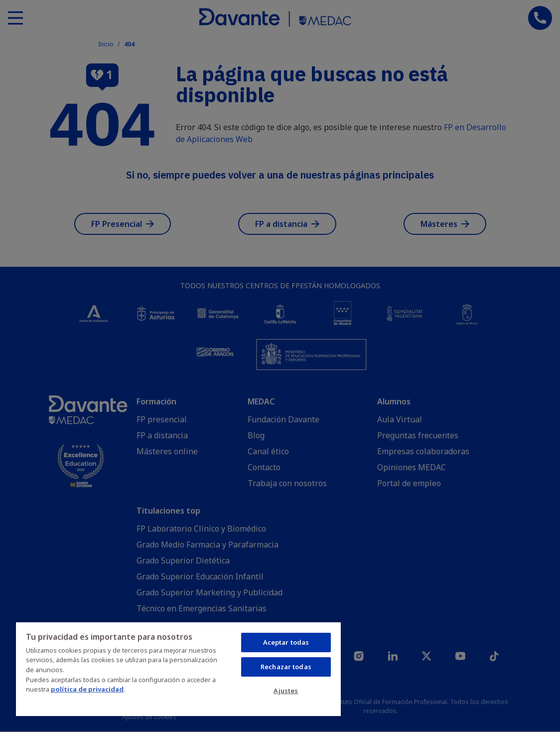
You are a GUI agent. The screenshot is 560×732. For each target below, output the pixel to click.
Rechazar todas (286, 667)
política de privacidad (87, 689)
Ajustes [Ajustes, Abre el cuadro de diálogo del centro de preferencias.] (286, 691)
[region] (178, 669)
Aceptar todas (286, 642)
